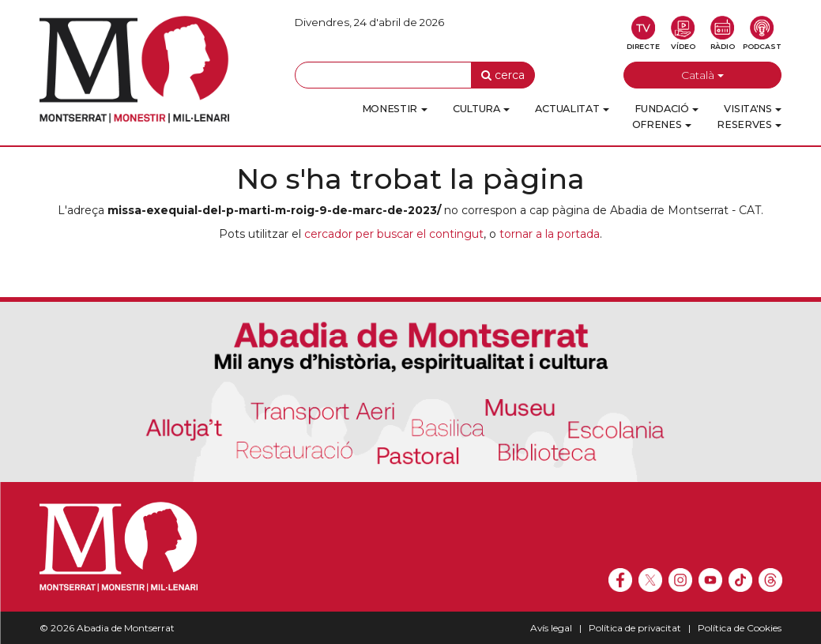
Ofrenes (662, 124)
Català (702, 75)
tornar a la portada (550, 234)
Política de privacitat (635, 628)
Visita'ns (753, 109)
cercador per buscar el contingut (394, 234)
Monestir (395, 109)
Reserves (749, 124)
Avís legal (551, 628)
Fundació (667, 109)
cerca (503, 75)
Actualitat (572, 109)
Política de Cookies (740, 628)
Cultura (482, 109)
